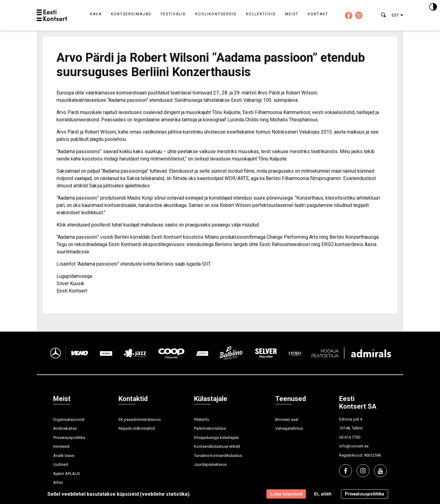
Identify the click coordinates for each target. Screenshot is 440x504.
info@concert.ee (354, 446)
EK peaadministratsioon (140, 419)
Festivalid (173, 14)
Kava (96, 14)
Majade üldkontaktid (137, 428)
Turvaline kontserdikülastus (218, 456)
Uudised (61, 464)
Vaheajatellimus (289, 428)
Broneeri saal (287, 419)
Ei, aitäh (323, 494)
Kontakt (318, 14)
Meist (292, 14)
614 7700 (352, 437)
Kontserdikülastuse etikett (217, 446)
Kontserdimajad (131, 14)
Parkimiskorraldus (210, 428)
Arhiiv (58, 482)
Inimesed (61, 446)
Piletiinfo (202, 419)
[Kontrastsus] (433, 7)
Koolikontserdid (216, 14)
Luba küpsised (286, 494)
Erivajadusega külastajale (216, 438)
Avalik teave (64, 456)
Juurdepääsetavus (210, 464)
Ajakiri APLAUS (67, 474)
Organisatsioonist (69, 419)
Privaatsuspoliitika (69, 438)
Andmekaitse (65, 428)
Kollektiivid (261, 14)
